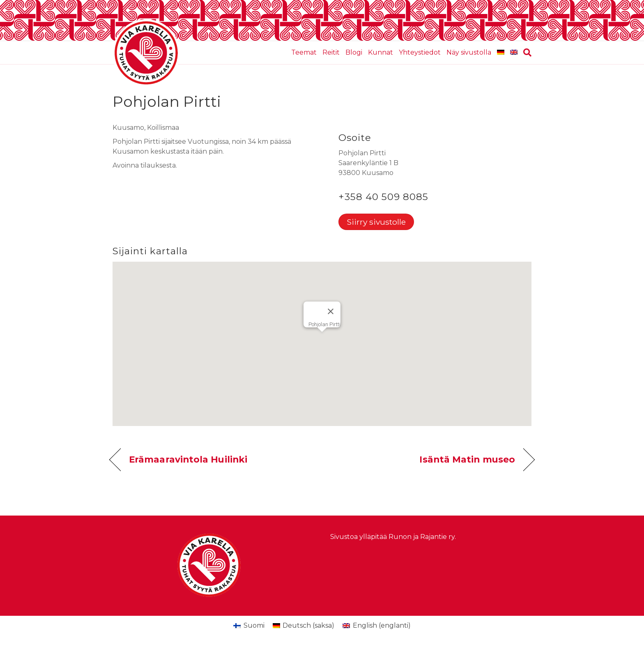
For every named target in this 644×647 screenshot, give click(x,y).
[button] (322, 336)
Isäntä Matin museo (467, 459)
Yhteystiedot (420, 52)
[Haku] (526, 53)
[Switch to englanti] (514, 53)
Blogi (354, 52)
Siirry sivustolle (376, 222)
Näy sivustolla (469, 52)
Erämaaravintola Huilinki (188, 459)
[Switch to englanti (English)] (376, 626)
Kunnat (381, 52)
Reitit (331, 52)
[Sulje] (331, 311)
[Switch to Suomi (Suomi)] (249, 626)
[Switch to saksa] (501, 53)
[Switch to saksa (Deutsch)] (304, 626)
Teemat (304, 52)
